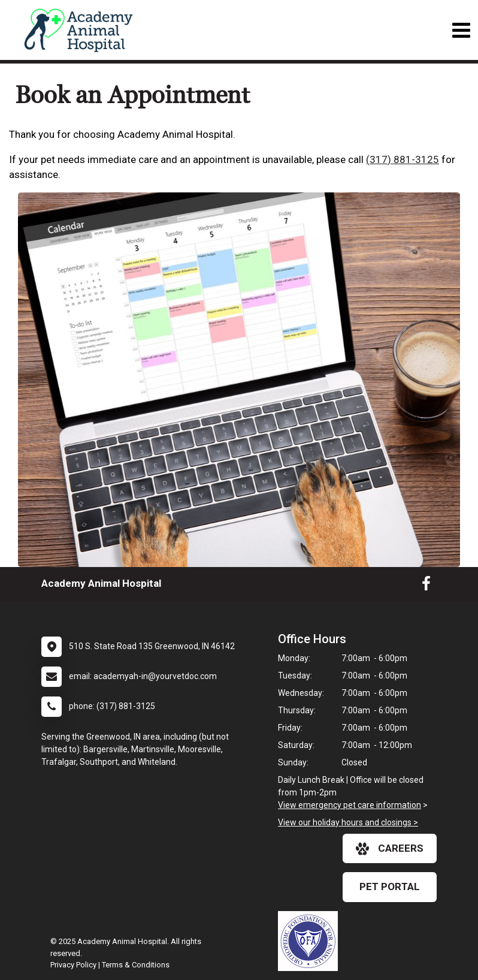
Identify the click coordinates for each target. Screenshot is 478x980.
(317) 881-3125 (403, 159)
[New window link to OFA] (311, 941)
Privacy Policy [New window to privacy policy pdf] (73, 965)
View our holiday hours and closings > (348, 822)
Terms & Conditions (136, 965)
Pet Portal (390, 886)
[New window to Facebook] (426, 586)
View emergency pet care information (350, 805)
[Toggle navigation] (461, 30)
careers (390, 849)
